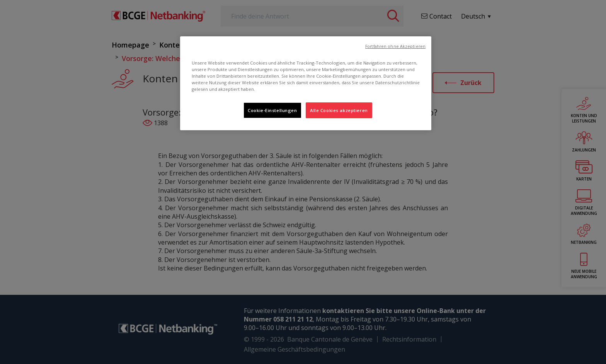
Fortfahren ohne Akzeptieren (395, 46)
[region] (306, 83)
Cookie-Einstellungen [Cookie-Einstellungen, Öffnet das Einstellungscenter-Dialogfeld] (272, 110)
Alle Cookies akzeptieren (339, 110)
